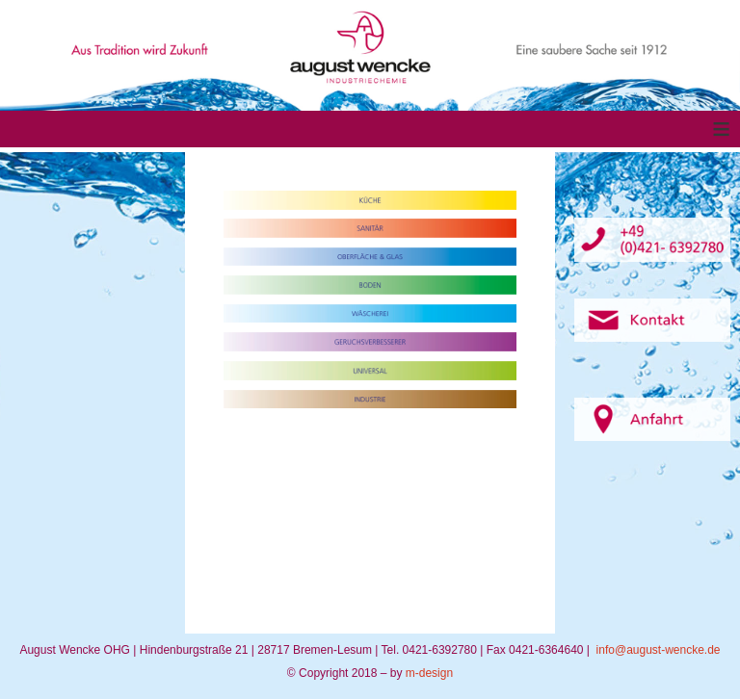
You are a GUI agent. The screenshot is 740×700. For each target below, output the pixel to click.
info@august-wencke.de (659, 650)
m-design (429, 673)
